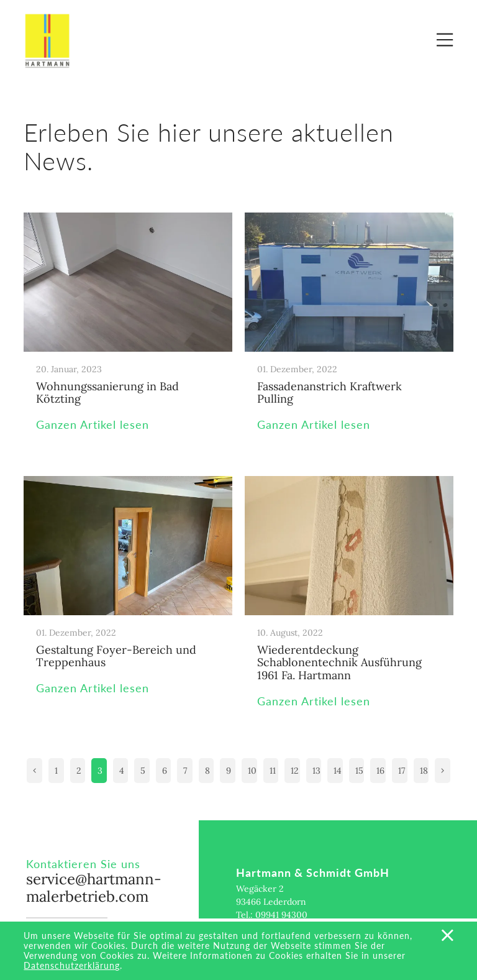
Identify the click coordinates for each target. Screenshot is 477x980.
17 (402, 771)
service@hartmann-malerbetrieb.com (94, 888)
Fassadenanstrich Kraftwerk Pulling (329, 393)
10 (252, 771)
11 (273, 771)
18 (424, 771)
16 (380, 771)
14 (338, 771)
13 (316, 771)
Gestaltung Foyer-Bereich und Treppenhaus (116, 656)
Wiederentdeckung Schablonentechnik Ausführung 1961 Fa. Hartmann (339, 662)
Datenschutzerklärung (72, 965)
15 (359, 771)
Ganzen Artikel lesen (93, 425)
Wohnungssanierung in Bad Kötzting (107, 393)
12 (295, 771)
